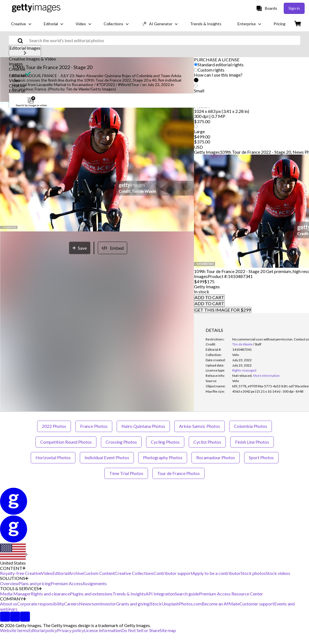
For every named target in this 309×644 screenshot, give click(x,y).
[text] (164, 40)
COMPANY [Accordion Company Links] (13, 599)
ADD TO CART (209, 297)
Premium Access (67, 583)
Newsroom (90, 604)
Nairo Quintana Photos (143, 426)
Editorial (17, 75)
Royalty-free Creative (21, 573)
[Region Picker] (14, 555)
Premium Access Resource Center (231, 594)
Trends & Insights (129, 594)
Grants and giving (133, 604)
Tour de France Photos (178, 473)
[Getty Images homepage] (36, 8)
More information (266, 376)
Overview (9, 583)
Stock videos (278, 573)
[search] (23, 40)
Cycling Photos (165, 442)
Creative (17, 69)
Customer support (257, 604)
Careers (71, 604)
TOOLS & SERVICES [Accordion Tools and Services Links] (21, 589)
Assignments (95, 583)
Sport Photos (261, 457)
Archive (76, 573)
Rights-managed (244, 370)
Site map (168, 630)
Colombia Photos (251, 426)
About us (9, 604)
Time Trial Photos (126, 473)
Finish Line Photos (252, 442)
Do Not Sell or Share (141, 630)
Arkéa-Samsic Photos (200, 426)
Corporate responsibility (41, 604)
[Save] (80, 248)
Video (15, 80)
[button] (154, 59)
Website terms (14, 630)
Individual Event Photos (107, 457)
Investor (108, 604)
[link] (242, 376)
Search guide (187, 594)
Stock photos (253, 573)
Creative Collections (134, 573)
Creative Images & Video (32, 59)
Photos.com (190, 604)
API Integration (160, 594)
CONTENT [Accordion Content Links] (13, 568)
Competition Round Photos (66, 442)
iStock (155, 604)
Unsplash (170, 604)
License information (103, 630)
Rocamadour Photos (216, 457)
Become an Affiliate (221, 604)
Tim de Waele (242, 344)
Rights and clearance (50, 594)
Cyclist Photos (207, 442)
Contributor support (173, 573)
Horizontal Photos (53, 457)
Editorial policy (43, 630)
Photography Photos (163, 457)
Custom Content (99, 573)
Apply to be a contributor (216, 573)
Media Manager (15, 594)
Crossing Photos (121, 442)
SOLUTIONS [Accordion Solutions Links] (14, 578)
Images (16, 64)
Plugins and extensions (91, 594)
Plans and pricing (35, 583)
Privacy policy (71, 630)
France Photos (94, 426)
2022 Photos (54, 426)
